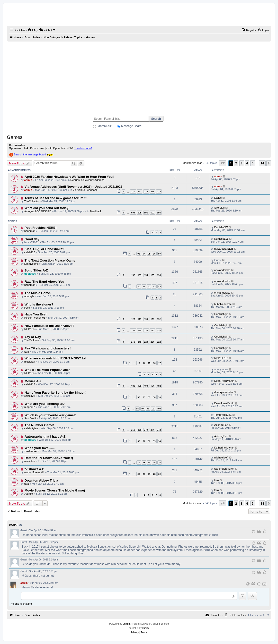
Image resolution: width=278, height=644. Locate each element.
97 (160, 254)
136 (159, 275)
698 (159, 213)
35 (139, 397)
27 (149, 474)
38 (154, 397)
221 (152, 342)
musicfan (30, 362)
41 (144, 286)
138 (159, 330)
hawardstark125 (224, 249)
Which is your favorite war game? (50, 415)
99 (153, 409)
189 (139, 386)
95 (149, 254)
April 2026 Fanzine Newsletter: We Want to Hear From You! (69, 177)
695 (139, 213)
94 (144, 254)
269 (139, 430)
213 (152, 191)
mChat (13, 525)
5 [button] (253, 163)
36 (144, 397)
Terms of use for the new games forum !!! (56, 198)
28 (154, 474)
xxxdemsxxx (32, 451)
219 (139, 342)
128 (133, 319)
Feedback (96, 211)
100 (159, 409)
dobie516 (30, 274)
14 (144, 363)
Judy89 (29, 494)
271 (152, 430)
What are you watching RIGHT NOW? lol (55, 358)
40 (139, 286)
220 (146, 342)
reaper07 (30, 407)
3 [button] (242, 163)
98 (148, 409)
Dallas (218, 198)
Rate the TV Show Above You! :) (49, 458)
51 (144, 441)
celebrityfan (31, 428)
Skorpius (220, 208)
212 (146, 191)
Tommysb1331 (223, 415)
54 (160, 441)
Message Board (131, 126)
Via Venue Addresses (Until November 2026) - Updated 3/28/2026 (73, 187)
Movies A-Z (33, 381)
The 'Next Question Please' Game (50, 260)
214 (159, 191)
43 (154, 286)
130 (146, 319)
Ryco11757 (221, 358)
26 (144, 474)
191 (152, 386)
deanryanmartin (224, 392)
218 (133, 342)
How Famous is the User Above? (49, 326)
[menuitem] (33, 30)
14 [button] (262, 163)
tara (27, 352)
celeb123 (30, 252)
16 (154, 363)
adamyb (29, 296)
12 (139, 462)
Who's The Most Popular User (47, 370)
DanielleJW (221, 227)
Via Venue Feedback (85, 190)
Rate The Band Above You (44, 282)
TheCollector (32, 201)
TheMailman (32, 340)
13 (139, 363)
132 (133, 275)
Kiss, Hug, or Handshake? (44, 249)
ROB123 (29, 329)
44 (160, 286)
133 (139, 275)
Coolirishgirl (221, 314)
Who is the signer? (39, 304)
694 (133, 213)
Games (15, 137)
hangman (30, 231)
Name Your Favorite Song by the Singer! (55, 393)
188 (133, 386)
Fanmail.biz (104, 126)
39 (160, 397)
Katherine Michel (224, 448)
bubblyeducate (223, 304)
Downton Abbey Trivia (41, 480)
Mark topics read (193, 163)
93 (139, 254)
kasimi (146, 628)
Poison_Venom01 (35, 318)
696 (146, 213)
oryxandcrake (222, 270)
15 (149, 363)
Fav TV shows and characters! (48, 348)
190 (146, 386)
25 (139, 474)
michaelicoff (221, 458)
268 (133, 430)
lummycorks (31, 264)
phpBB (126, 624)
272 (159, 430)
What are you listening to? (45, 404)
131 (152, 319)
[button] (223, 163)
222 (159, 342)
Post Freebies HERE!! (41, 228)
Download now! (83, 148)
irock (27, 308)
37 (149, 397)
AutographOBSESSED (38, 211)
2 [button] (236, 163)
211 (139, 191)
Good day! (32, 239)
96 (154, 254)
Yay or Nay (33, 337)
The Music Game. (38, 293)
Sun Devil (30, 418)
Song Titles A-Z (36, 270)
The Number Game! (39, 425)
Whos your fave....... (40, 448)
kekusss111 (221, 239)
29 (160, 474)
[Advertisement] (139, 76)
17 (160, 363)
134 (146, 275)
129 (139, 319)
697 (152, 213)
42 (149, 286)
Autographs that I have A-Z (45, 436)
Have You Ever (36, 314)
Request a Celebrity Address (87, 180)
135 (152, 275)
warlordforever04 (34, 472)
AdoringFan (221, 425)
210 (133, 191)
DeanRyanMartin (224, 381)
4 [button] (247, 163)
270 (146, 430)
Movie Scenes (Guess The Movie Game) (55, 490)
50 (139, 441)
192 (159, 386)
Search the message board (30, 154)
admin (28, 180)
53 (154, 441)
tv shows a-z (34, 469)
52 (149, 441)
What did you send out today (46, 208)
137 (152, 330)
